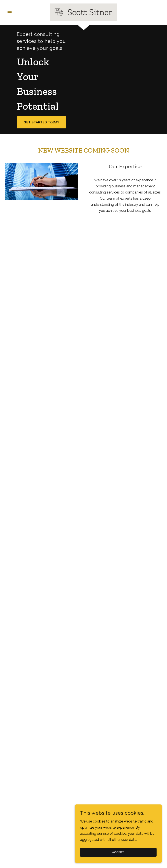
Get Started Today (42, 122)
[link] (83, 12)
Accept (118, 852)
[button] (17, 13)
